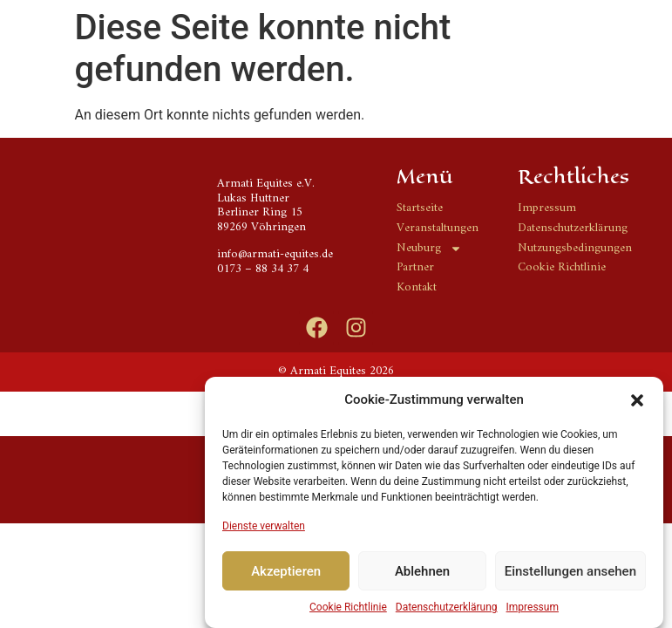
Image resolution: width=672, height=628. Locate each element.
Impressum (533, 611)
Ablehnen (422, 575)
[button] (637, 404)
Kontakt (417, 288)
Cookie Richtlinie (348, 611)
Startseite (420, 209)
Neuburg (429, 249)
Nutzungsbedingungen (575, 249)
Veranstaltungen (438, 229)
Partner (415, 268)
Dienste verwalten (264, 530)
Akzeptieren (286, 575)
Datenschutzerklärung (447, 611)
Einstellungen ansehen (570, 575)
